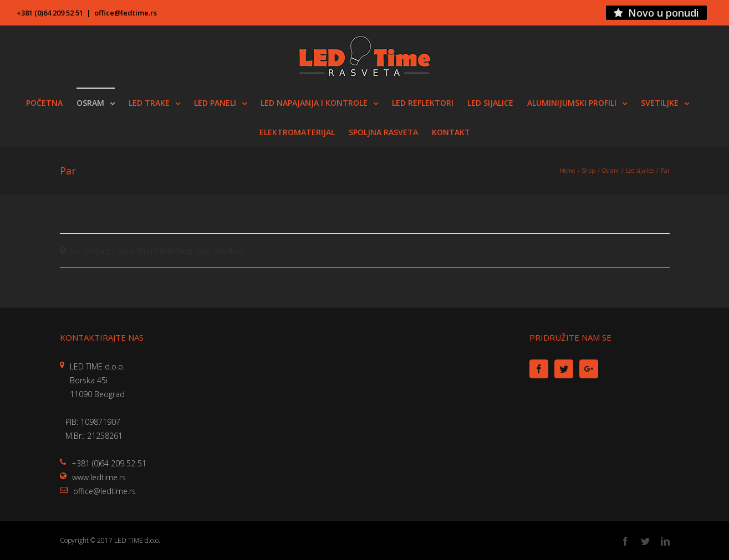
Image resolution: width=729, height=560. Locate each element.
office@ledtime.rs (126, 13)
